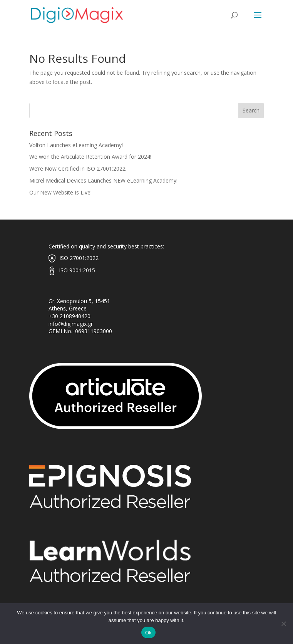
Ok (148, 633)
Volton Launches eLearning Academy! (76, 145)
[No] (283, 624)
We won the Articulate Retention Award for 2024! (90, 157)
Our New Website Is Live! (60, 192)
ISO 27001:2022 (79, 258)
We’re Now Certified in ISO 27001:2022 (77, 169)
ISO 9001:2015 (77, 270)
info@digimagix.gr (71, 324)
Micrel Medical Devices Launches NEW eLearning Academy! (103, 180)
